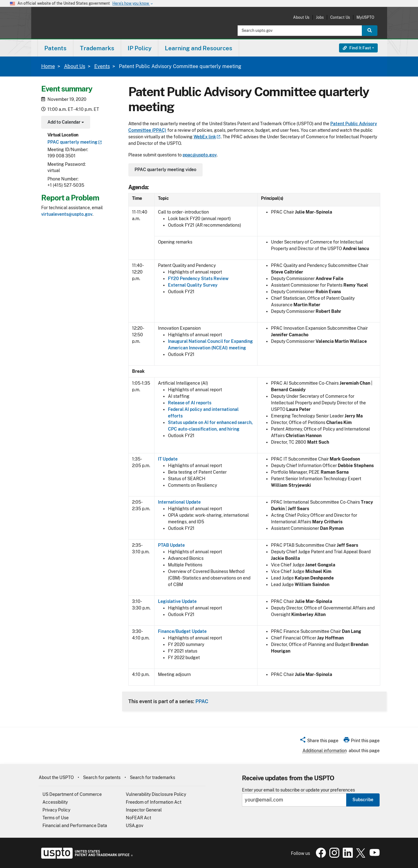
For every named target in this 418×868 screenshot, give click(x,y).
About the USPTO (56, 777)
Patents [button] (55, 48)
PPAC (202, 701)
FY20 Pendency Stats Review (198, 279)
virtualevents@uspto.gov (67, 214)
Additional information (325, 751)
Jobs (320, 17)
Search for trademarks (152, 777)
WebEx (207, 137)
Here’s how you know (133, 4)
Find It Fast (357, 48)
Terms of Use (56, 818)
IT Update (168, 459)
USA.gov (135, 826)
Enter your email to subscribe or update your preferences (298, 790)
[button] (319, 742)
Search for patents (102, 777)
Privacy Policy (56, 810)
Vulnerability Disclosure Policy (156, 794)
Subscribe (363, 800)
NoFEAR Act (138, 818)
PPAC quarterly (75, 142)
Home (48, 66)
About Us (301, 17)
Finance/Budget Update (182, 631)
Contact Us (340, 17)
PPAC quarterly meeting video (165, 170)
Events (102, 66)
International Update (179, 502)
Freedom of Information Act (154, 802)
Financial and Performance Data (75, 826)
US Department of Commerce (72, 794)
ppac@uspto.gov (200, 155)
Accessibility (55, 802)
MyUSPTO (365, 17)
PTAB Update (171, 545)
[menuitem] (55, 48)
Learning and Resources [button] (199, 48)
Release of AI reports (190, 403)
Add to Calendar (65, 123)
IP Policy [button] (140, 48)
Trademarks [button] (97, 48)
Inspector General (144, 810)
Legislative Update (177, 601)
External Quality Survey (193, 285)
